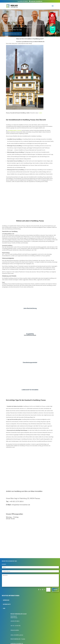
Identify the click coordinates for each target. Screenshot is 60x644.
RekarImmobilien (15, 630)
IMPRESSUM (6, 600)
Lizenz (40, 113)
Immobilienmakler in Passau (15, 130)
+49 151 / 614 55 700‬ (15, 626)
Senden (55, 590)
